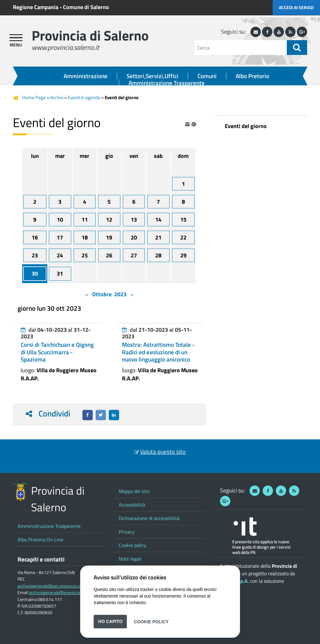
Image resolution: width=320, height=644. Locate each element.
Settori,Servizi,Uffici (152, 76)
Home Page (34, 97)
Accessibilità (132, 505)
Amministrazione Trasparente (167, 83)
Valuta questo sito (163, 452)
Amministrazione (86, 76)
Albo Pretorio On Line (40, 539)
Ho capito (110, 621)
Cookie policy (133, 545)
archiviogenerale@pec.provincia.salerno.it (56, 586)
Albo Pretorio (252, 76)
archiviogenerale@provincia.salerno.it (64, 593)
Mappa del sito (134, 491)
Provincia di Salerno (90, 35)
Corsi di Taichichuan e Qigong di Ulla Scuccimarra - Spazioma (57, 352)
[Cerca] (241, 48)
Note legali (130, 559)
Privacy (127, 532)
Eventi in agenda (84, 97)
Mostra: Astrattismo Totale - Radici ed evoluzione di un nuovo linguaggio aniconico (158, 352)
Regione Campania (36, 7)
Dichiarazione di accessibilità (149, 518)
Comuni (207, 76)
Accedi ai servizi (296, 7)
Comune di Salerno (86, 7)
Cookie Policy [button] (151, 621)
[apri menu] (16, 38)
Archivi (57, 97)
